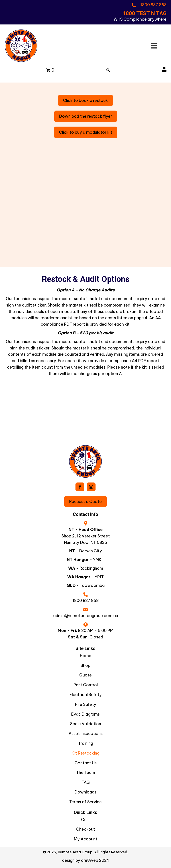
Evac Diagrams (85, 714)
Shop (85, 665)
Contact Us (86, 763)
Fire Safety (86, 704)
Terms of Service (85, 802)
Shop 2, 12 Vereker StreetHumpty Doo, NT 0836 (86, 539)
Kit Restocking (86, 753)
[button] (80, 487)
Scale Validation (86, 724)
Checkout (86, 829)
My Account (86, 839)
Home (86, 656)
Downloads (85, 792)
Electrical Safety (86, 695)
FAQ (86, 782)
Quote (85, 675)
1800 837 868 (86, 601)
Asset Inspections (86, 734)
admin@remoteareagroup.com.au (86, 616)
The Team (86, 772)
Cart (85, 820)
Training (86, 743)
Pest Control (86, 685)
